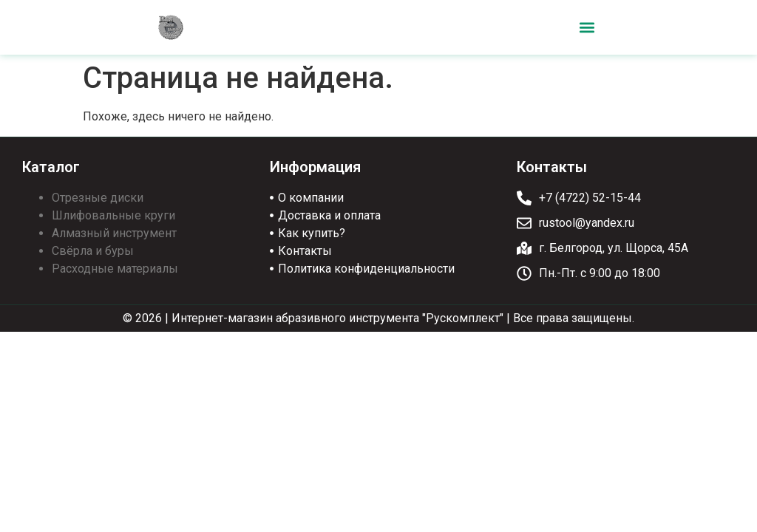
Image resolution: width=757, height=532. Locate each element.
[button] (587, 28)
